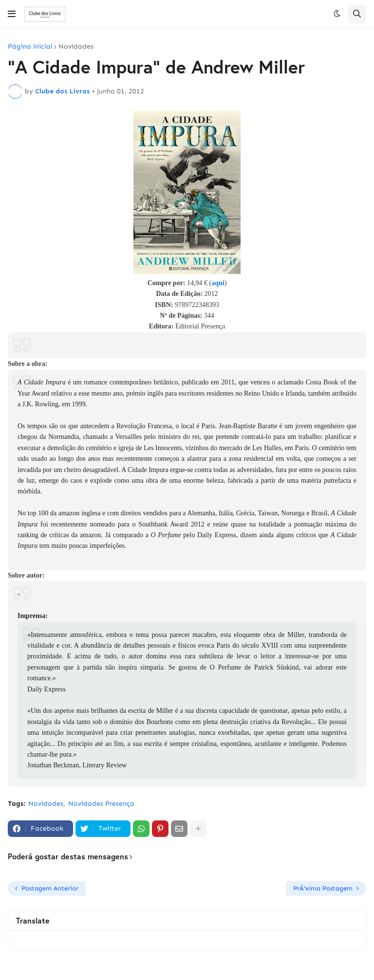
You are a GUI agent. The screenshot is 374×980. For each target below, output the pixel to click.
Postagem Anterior (50, 888)
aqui (218, 283)
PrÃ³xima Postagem (323, 888)
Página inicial (30, 47)
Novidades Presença (101, 804)
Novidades (76, 47)
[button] (12, 14)
